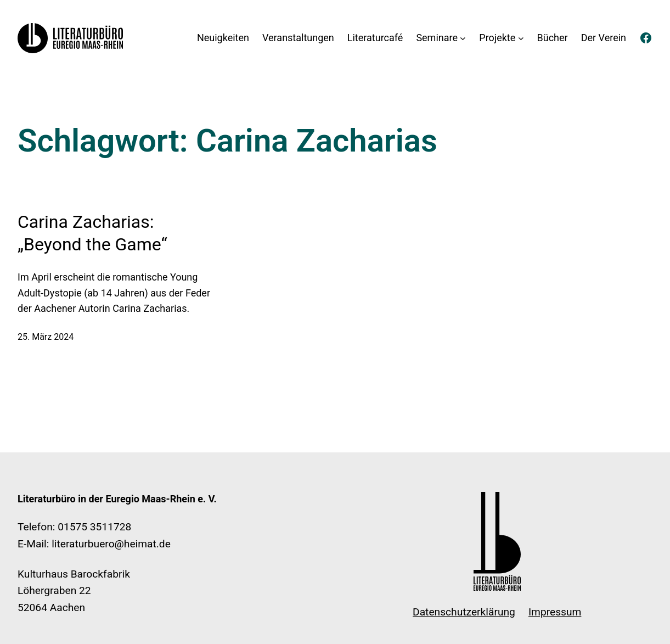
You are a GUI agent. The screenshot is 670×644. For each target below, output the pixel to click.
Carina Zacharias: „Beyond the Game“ (92, 233)
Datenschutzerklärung (464, 612)
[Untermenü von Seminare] (463, 38)
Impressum (555, 612)
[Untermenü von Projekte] (521, 38)
